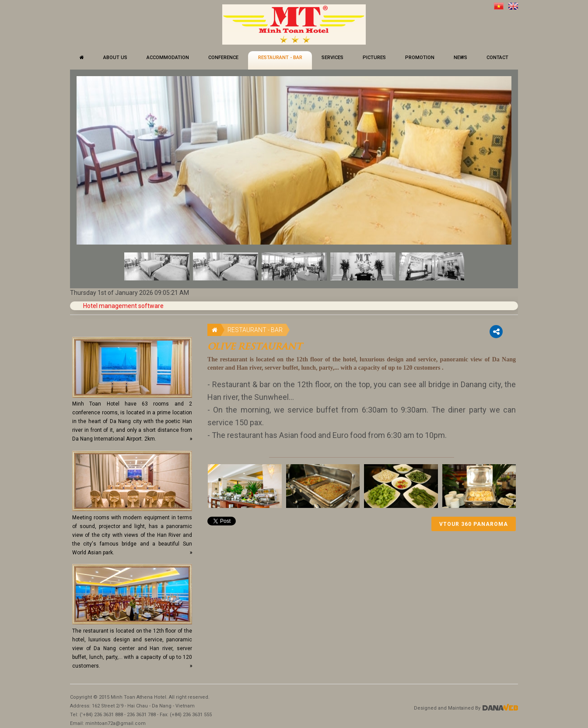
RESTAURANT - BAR (255, 330)
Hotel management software (123, 306)
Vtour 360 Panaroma (474, 524)
